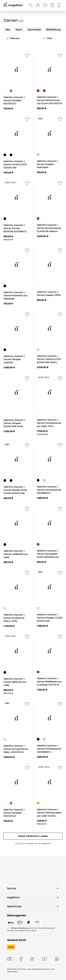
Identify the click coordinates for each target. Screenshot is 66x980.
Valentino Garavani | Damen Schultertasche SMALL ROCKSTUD (16, 749)
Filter (50, 38)
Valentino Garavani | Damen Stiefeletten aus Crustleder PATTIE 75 (49, 682)
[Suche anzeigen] (31, 5)
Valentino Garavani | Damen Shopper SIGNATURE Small (15, 423)
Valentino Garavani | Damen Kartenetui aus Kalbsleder (15, 295)
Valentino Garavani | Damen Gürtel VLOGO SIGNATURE (15, 164)
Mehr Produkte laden (33, 836)
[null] (17, 70)
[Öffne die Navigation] (59, 5)
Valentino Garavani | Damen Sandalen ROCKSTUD (15, 100)
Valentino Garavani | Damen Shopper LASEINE (15, 359)
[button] (38, 5)
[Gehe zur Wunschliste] (45, 5)
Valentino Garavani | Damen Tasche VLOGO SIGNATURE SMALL (49, 359)
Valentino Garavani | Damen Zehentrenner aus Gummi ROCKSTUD (49, 100)
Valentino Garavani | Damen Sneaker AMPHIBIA (48, 164)
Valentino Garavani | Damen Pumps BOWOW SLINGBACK (15, 228)
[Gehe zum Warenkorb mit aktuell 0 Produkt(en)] (52, 5)
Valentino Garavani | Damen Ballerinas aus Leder (15, 682)
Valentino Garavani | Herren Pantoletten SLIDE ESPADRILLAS (48, 554)
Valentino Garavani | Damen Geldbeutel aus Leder (16, 554)
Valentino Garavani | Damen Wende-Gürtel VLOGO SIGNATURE (15, 490)
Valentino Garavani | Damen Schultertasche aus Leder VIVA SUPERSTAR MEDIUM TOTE (49, 426)
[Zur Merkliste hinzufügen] (26, 57)
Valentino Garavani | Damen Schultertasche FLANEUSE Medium (49, 228)
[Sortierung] (19, 38)
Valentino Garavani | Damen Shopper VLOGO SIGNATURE (50, 618)
